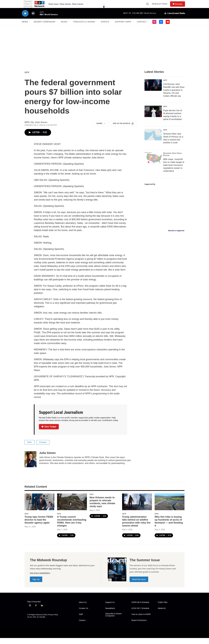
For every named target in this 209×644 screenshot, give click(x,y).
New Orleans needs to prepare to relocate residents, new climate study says (102, 508)
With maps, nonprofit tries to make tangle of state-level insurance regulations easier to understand (174, 171)
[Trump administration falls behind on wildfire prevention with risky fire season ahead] (137, 508)
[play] (25, 19)
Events (105, 28)
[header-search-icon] (149, 7)
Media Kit (162, 614)
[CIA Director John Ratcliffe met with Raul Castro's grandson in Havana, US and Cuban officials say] (153, 91)
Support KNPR (123, 28)
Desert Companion (44, 28)
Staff (81, 620)
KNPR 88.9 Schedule (140, 608)
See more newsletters (40, 579)
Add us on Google (123, 130)
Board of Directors (139, 626)
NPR (27, 78)
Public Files (163, 608)
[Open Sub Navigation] (30, 28)
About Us (83, 608)
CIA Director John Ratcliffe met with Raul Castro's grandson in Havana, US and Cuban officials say (174, 96)
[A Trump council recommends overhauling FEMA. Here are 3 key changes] (72, 508)
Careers (82, 626)
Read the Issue (139, 585)
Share (101, 130)
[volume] (33, 19)
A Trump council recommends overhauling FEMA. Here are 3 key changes (72, 527)
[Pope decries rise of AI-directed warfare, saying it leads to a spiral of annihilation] (153, 117)
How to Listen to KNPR (141, 620)
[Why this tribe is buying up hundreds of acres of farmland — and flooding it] (170, 508)
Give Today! (49, 433)
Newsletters (161, 7)
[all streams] (175, 19)
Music (64, 28)
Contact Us (84, 614)
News (25, 28)
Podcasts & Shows (84, 28)
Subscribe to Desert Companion (113, 621)
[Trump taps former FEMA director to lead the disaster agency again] (39, 508)
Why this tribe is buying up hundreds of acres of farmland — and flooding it (169, 527)
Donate (180, 7)
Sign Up (36, 585)
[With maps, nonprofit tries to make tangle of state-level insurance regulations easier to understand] (153, 164)
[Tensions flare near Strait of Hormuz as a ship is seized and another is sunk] (153, 141)
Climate (43, 448)
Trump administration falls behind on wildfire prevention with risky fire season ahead (136, 527)
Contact (142, 28)
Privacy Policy (53, 621)
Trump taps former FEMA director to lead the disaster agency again (39, 526)
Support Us (110, 608)
